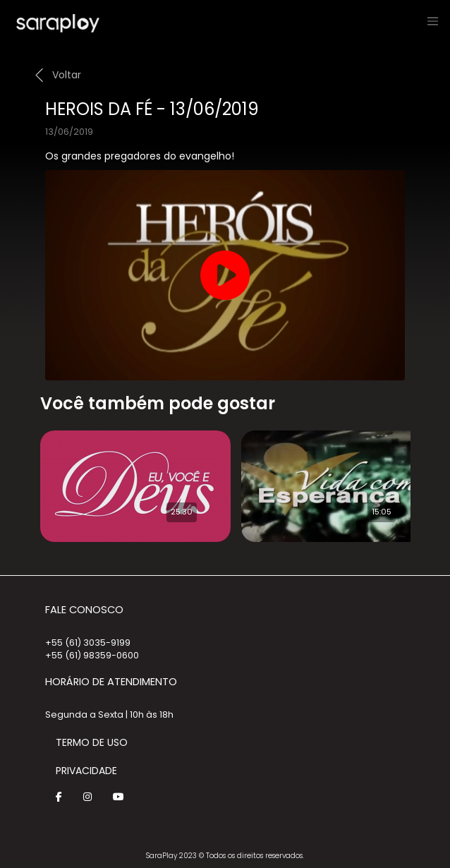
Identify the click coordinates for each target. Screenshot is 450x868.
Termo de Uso (92, 742)
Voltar (67, 75)
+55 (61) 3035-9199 (88, 643)
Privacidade (86, 771)
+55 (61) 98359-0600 (92, 655)
